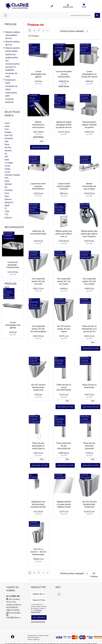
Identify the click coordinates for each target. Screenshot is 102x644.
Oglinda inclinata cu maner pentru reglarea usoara (64, 504)
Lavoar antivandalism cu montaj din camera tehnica (89, 75)
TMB (7, 212)
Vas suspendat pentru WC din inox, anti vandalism (38, 283)
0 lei (84, 7)
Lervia (7, 166)
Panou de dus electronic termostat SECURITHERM (89, 447)
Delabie (8, 132)
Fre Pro (8, 148)
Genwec (8, 151)
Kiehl (7, 160)
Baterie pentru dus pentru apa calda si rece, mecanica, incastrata (89, 235)
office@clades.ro (13, 617)
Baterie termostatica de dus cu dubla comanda (89, 188)
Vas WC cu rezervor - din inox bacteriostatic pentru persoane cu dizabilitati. (38, 554)
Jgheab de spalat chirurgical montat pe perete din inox (64, 125)
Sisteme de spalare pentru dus (12, 58)
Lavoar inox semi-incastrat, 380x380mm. (38, 186)
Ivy (6, 154)
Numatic (8, 184)
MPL (7, 178)
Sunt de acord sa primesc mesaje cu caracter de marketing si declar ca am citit (39, 608)
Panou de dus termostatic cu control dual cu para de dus (38, 447)
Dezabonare (38, 622)
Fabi (6, 141)
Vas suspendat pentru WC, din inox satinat (89, 281)
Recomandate (14, 227)
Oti (6, 187)
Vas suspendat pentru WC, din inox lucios (64, 281)
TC (6, 208)
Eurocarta (9, 138)
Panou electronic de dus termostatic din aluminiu (64, 447)
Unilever (8, 218)
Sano (7, 196)
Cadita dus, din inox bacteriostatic (38, 232)
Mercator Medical (12, 175)
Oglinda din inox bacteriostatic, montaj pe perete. (38, 504)
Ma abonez (39, 617)
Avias (7, 126)
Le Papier (9, 163)
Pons (7, 193)
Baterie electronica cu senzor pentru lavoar (38, 126)
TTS (6, 215)
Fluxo (7, 144)
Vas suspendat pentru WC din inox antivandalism (38, 329)
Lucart (7, 172)
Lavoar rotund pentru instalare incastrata (64, 186)
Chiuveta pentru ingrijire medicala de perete (89, 125)
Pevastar (9, 190)
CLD (7, 129)
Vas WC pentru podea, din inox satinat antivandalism (64, 330)
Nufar (7, 181)
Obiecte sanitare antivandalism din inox (13, 35)
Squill (7, 205)
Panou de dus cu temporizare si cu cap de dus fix (89, 329)
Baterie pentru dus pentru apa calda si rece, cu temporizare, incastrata (64, 236)
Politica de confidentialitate (36, 611)
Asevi (7, 123)
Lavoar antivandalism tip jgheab (13, 325)
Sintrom (8, 199)
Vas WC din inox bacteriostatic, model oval (38, 387)
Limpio (7, 169)
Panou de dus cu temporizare (89, 386)
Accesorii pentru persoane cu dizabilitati (12, 67)
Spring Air (9, 202)
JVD (6, 157)
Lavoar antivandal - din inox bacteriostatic (64, 74)
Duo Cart (8, 135)
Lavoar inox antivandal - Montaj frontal (13, 265)
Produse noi (11, 286)
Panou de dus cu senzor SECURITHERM (64, 387)
